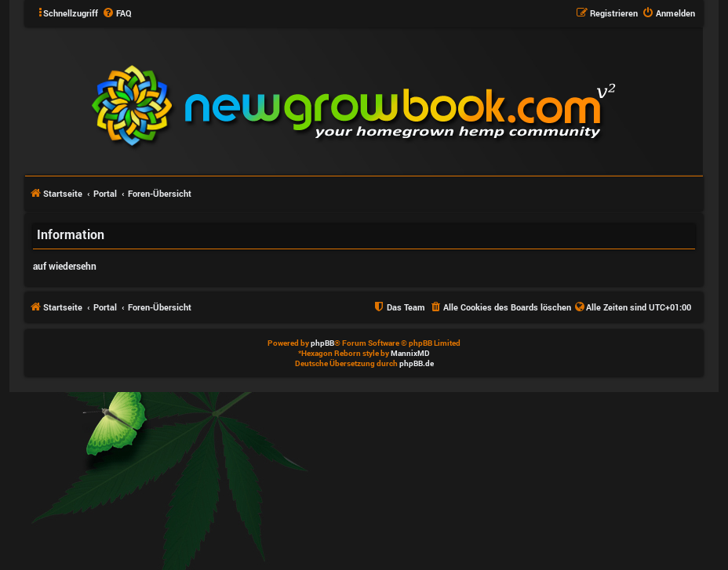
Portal (105, 193)
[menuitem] (117, 13)
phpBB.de (417, 363)
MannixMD (410, 353)
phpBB (322, 343)
